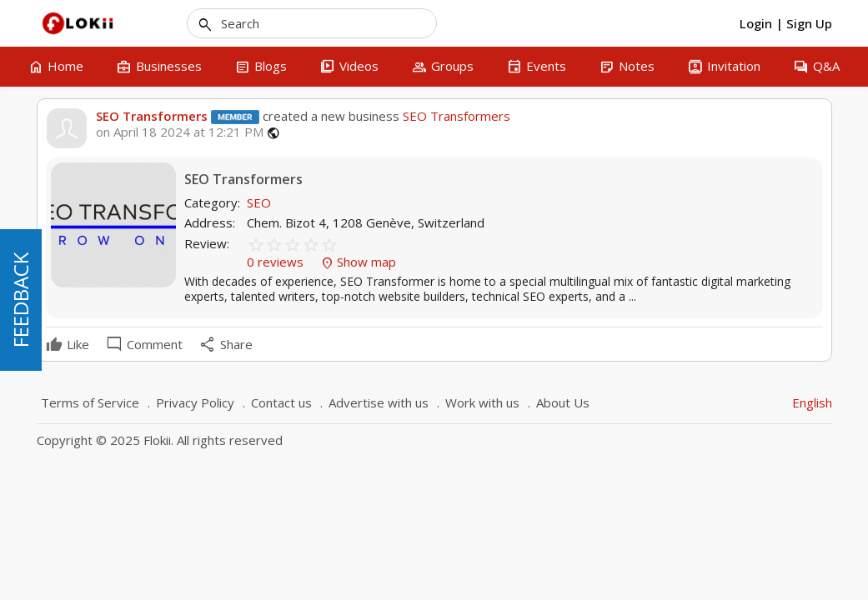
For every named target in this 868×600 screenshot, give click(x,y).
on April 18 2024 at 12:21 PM (180, 132)
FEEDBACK (20, 300)
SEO (259, 202)
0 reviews (277, 262)
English (812, 402)
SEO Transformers (152, 116)
